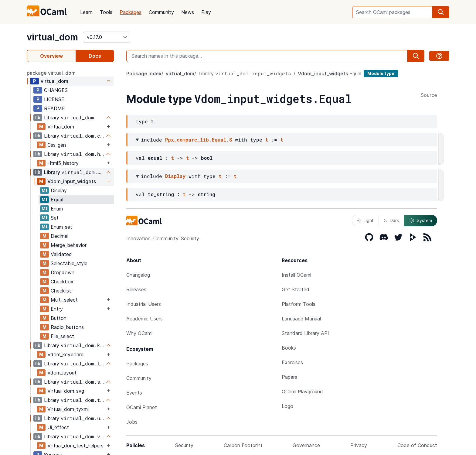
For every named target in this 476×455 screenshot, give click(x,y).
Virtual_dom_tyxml (68, 409)
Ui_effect (58, 427)
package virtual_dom (51, 73)
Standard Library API (305, 333)
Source (429, 95)
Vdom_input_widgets (72, 181)
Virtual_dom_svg (66, 391)
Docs (95, 56)
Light (365, 220)
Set (55, 218)
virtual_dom (52, 37)
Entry (57, 309)
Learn (86, 12)
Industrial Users (144, 304)
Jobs (132, 422)
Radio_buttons (67, 327)
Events (134, 393)
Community (161, 12)
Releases (136, 289)
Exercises (292, 362)
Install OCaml (296, 275)
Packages (131, 12)
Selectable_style (69, 263)
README (54, 108)
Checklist (61, 291)
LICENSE (54, 99)
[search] (441, 12)
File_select (62, 336)
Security (184, 445)
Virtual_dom (61, 127)
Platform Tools (299, 304)
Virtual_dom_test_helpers (75, 446)
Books (289, 348)
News (188, 12)
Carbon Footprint (243, 445)
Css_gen (57, 145)
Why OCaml (139, 333)
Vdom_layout (62, 373)
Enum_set (61, 227)
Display (59, 190)
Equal (57, 200)
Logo (287, 406)
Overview (51, 56)
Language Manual (301, 319)
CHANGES (56, 90)
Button (59, 318)
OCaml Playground (302, 392)
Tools (106, 12)
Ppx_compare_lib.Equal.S (199, 140)
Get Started (296, 289)
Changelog (138, 275)
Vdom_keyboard (66, 354)
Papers (289, 377)
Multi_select (64, 300)
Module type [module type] (381, 73)
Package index (144, 74)
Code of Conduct (417, 445)
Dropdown (63, 272)
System (420, 221)
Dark (391, 220)
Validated (61, 254)
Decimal (59, 236)
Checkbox (62, 282)
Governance (306, 445)
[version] (107, 37)
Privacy (359, 445)
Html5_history (63, 163)
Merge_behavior (69, 245)
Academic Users (144, 319)
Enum (57, 209)
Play (206, 12)
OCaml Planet (142, 407)
